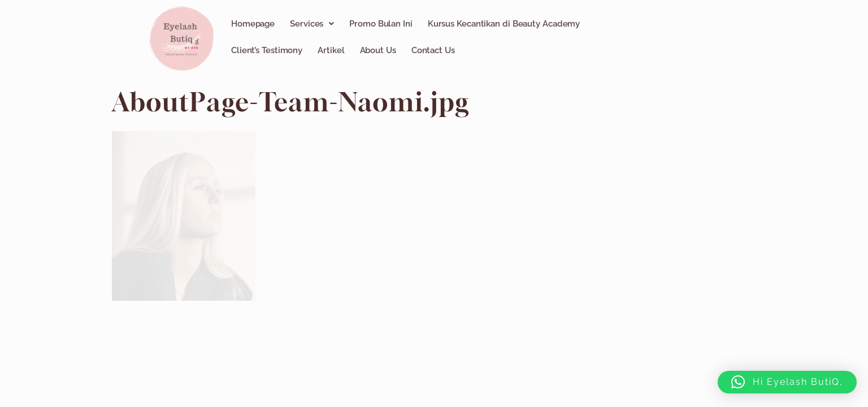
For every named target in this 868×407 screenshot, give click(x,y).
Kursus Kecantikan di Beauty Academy (504, 24)
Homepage (253, 24)
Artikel (331, 50)
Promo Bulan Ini (381, 24)
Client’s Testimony (267, 50)
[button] (312, 24)
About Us (378, 50)
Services (312, 24)
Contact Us (433, 50)
